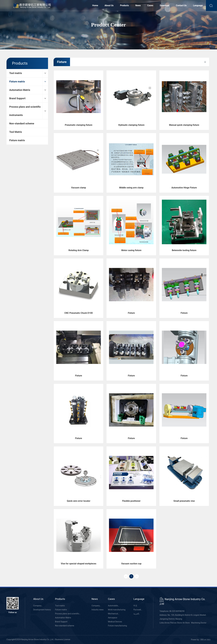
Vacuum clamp (79, 188)
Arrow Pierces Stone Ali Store (177, 623)
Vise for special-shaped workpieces (79, 564)
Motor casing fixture (131, 250)
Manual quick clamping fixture (184, 125)
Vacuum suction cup (131, 564)
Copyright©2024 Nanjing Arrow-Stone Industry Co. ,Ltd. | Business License (38, 639)
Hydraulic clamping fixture (131, 125)
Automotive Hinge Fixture (184, 188)
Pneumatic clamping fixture (79, 125)
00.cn (204, 640)
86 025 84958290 (177, 611)
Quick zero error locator (79, 501)
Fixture (131, 313)
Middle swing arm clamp (131, 188)
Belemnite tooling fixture (184, 250)
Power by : (195, 640)
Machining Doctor (199, 623)
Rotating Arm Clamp (79, 250)
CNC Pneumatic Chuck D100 (79, 313)
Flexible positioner (131, 501)
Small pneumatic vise (184, 501)
